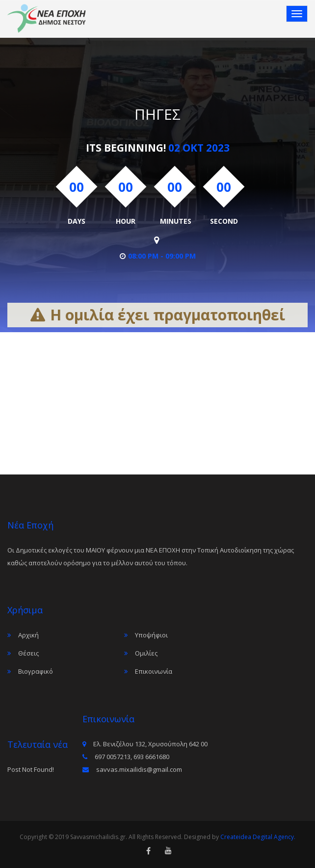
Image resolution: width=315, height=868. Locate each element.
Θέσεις (28, 653)
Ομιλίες (146, 653)
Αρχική (28, 635)
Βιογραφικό (36, 671)
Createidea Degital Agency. (258, 837)
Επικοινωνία (154, 671)
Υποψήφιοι (151, 635)
